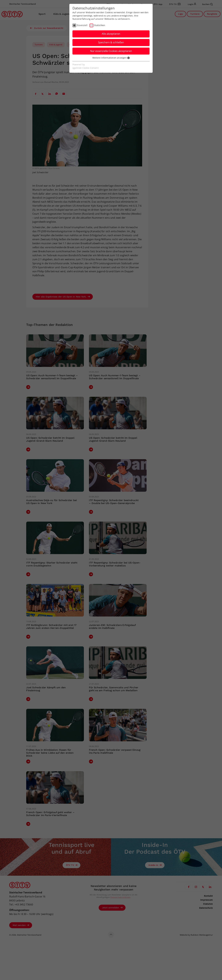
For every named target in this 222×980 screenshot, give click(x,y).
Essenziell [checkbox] (82, 25)
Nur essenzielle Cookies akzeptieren (111, 51)
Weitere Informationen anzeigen (111, 58)
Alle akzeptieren (111, 34)
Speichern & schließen (111, 42)
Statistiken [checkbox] (100, 25)
